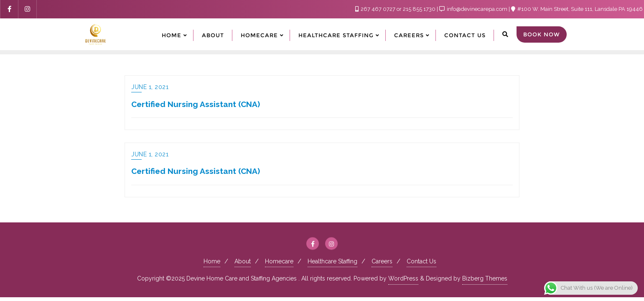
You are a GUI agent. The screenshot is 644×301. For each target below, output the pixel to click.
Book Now (542, 34)
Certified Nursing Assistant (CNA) (196, 104)
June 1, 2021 (150, 87)
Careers (382, 261)
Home (212, 261)
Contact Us (421, 261)
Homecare (279, 261)
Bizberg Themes (485, 278)
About (243, 261)
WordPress (403, 278)
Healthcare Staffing (332, 261)
